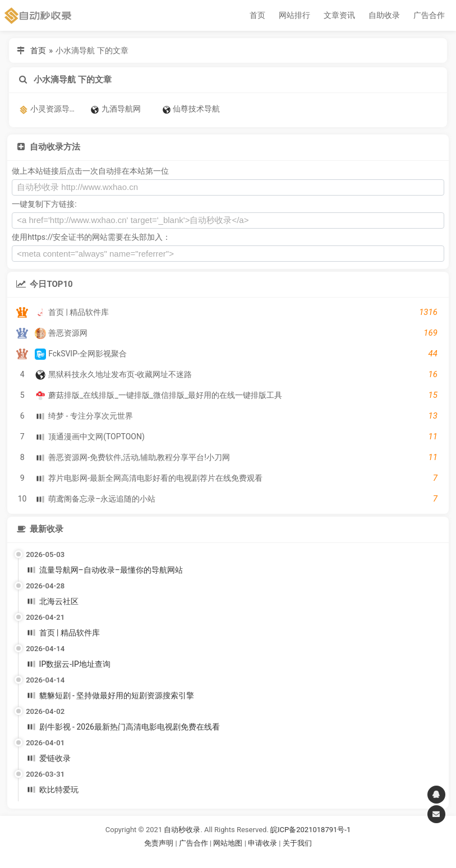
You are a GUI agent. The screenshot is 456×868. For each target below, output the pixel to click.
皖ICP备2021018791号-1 (310, 830)
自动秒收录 (182, 830)
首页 (257, 15)
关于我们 (297, 843)
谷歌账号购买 (243, 857)
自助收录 (384, 15)
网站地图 (229, 843)
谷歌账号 (205, 857)
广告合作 (429, 15)
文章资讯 (339, 15)
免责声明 (159, 843)
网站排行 (294, 15)
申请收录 (262, 843)
